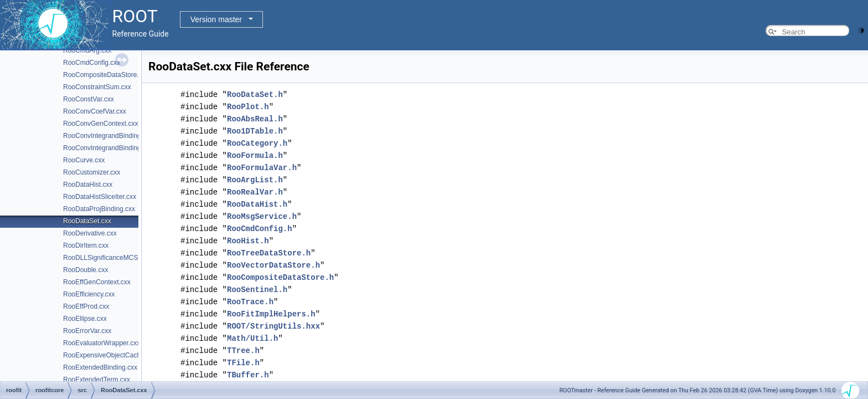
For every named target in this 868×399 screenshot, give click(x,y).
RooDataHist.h (257, 204)
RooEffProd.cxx (86, 306)
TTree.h (243, 351)
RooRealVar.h (255, 192)
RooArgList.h (255, 180)
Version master (216, 19)
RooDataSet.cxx (87, 221)
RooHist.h (248, 241)
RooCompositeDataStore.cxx (106, 75)
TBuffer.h (248, 375)
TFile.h (243, 363)
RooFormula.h (255, 155)
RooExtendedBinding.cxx (100, 367)
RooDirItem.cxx (86, 245)
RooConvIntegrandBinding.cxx (108, 136)
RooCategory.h (257, 143)
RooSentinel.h (257, 290)
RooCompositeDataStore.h (280, 277)
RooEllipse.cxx (85, 319)
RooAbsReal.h (255, 119)
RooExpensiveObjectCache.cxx (110, 355)
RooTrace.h (250, 302)
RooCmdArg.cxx (87, 50)
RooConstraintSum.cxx (97, 87)
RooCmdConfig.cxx (92, 63)
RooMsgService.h (262, 216)
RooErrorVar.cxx (87, 331)
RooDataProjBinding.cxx (99, 209)
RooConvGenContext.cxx (100, 124)
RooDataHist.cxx (88, 185)
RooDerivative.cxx (90, 233)
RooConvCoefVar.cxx (95, 111)
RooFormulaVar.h (262, 168)
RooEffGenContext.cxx (97, 282)
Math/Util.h (252, 338)
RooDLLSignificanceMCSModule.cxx (117, 258)
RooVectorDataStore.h (273, 265)
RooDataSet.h (255, 94)
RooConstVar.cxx (89, 99)
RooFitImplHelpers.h (271, 314)
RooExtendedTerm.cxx (97, 380)
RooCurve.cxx (84, 160)
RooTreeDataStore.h (269, 253)
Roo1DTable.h (255, 131)
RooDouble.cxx (86, 270)
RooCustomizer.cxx (92, 172)
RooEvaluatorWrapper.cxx (102, 343)
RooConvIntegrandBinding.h (105, 148)
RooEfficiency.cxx (89, 294)
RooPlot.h (248, 107)
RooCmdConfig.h (260, 229)
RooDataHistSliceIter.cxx (100, 197)
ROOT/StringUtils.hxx (273, 326)
